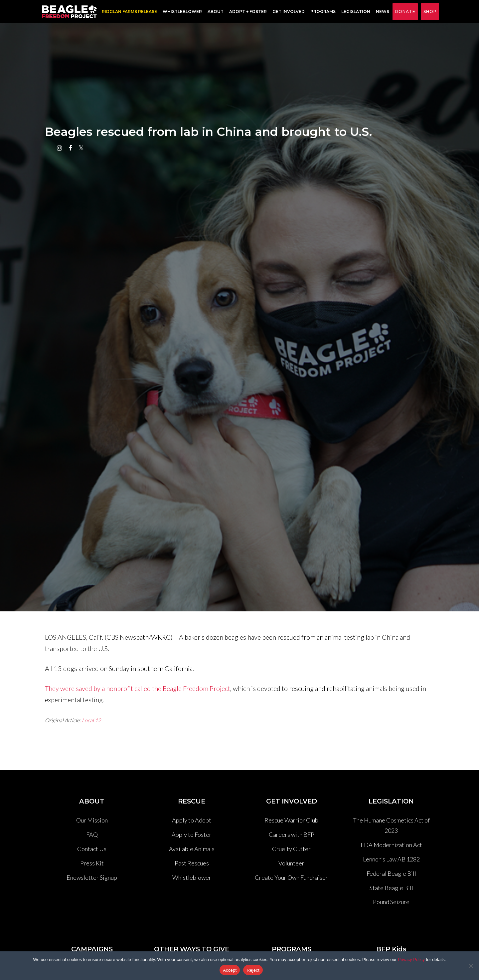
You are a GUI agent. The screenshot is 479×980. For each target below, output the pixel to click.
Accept (230, 970)
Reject (253, 970)
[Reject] (471, 966)
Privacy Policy (411, 960)
